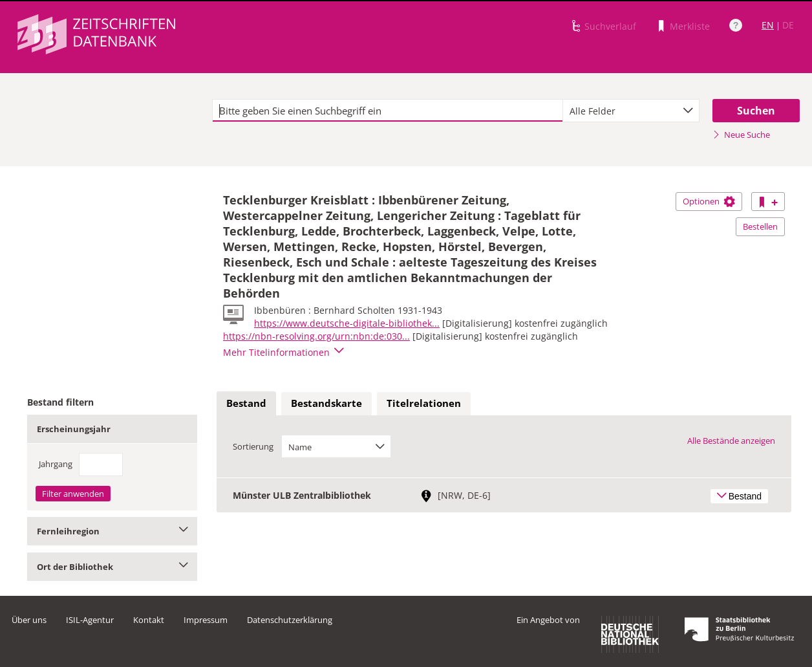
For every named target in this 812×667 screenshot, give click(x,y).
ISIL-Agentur (90, 620)
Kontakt (149, 620)
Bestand (246, 403)
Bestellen (760, 226)
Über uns (29, 620)
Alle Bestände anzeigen (731, 441)
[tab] (246, 404)
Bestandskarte (326, 403)
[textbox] (388, 111)
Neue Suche (741, 135)
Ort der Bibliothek (112, 567)
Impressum (206, 620)
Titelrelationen (424, 403)
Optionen (709, 201)
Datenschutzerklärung (290, 620)
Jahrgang (56, 464)
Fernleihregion (112, 531)
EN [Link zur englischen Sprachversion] (768, 25)
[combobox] (631, 111)
